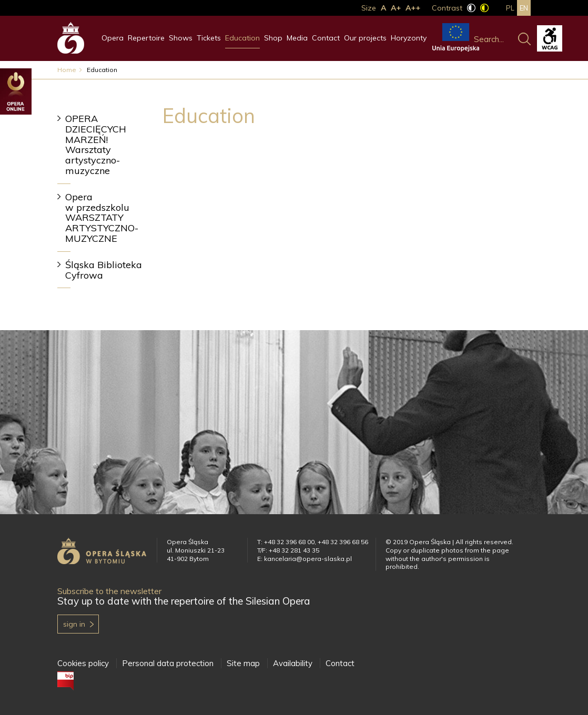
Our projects (365, 38)
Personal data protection (168, 663)
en (524, 8)
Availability (293, 663)
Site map (243, 663)
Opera (113, 38)
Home (67, 70)
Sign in (74, 624)
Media (297, 38)
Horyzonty (409, 38)
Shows (181, 38)
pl (510, 8)
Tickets (209, 38)
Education (242, 38)
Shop (273, 38)
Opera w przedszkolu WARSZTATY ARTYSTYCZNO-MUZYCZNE (102, 218)
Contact (326, 38)
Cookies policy (83, 663)
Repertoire (146, 38)
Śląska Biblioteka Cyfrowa (104, 270)
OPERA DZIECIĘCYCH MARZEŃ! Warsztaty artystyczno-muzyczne (96, 145)
